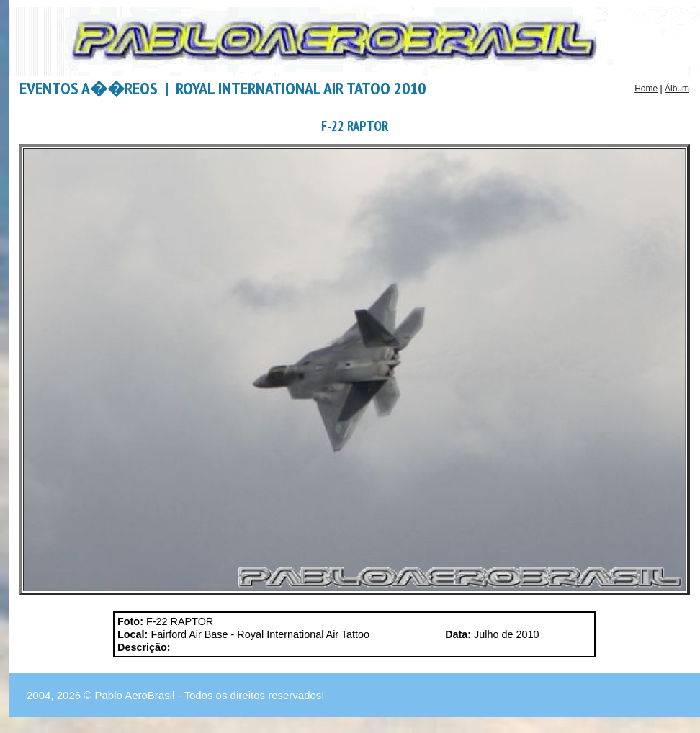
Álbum (677, 89)
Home (646, 89)
